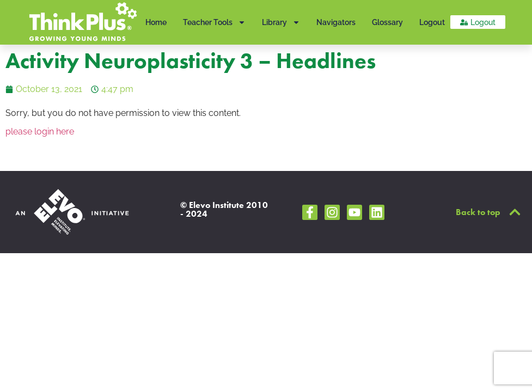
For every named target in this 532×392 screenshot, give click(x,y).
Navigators (336, 22)
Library (281, 22)
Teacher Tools (214, 22)
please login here (40, 131)
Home (156, 22)
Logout (432, 22)
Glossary (387, 22)
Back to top (478, 212)
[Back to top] (515, 212)
